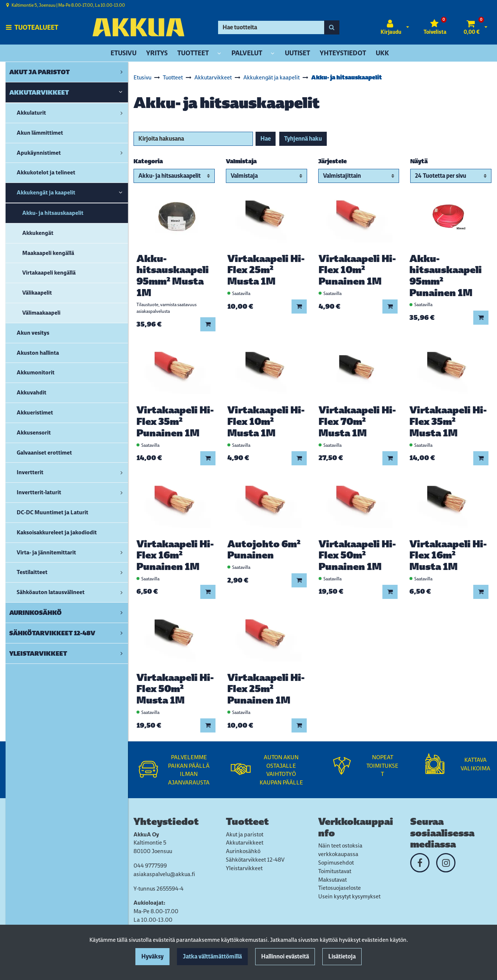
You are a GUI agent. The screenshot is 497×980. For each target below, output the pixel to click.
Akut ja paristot (245, 834)
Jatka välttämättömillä (212, 956)
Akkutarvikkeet (245, 843)
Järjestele (333, 161)
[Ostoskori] (472, 27)
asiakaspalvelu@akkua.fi (164, 874)
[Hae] (271, 27)
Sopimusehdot (336, 863)
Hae (266, 139)
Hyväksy (152, 956)
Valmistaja (241, 161)
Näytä (419, 161)
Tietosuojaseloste (340, 888)
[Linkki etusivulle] (138, 27)
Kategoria (148, 161)
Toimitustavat (335, 871)
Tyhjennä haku (303, 139)
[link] (121, 72)
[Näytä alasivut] (219, 54)
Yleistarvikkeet (244, 868)
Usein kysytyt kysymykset (349, 896)
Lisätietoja (342, 956)
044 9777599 (150, 866)
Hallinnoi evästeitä (285, 956)
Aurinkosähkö (243, 851)
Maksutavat (333, 880)
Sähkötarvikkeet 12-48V (255, 860)
